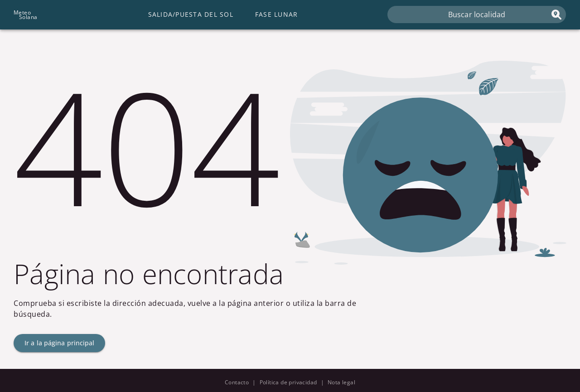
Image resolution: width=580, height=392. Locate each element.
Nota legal (341, 382)
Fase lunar (277, 14)
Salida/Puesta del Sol (191, 14)
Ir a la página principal (59, 343)
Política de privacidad (288, 382)
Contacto (237, 382)
